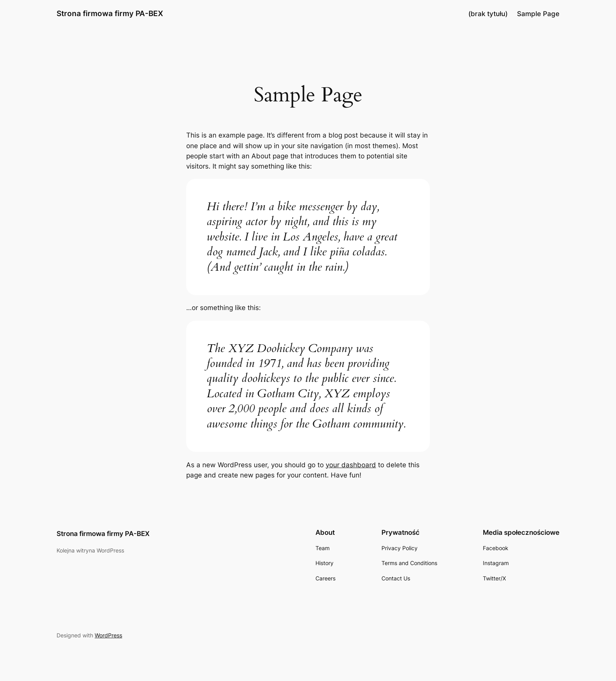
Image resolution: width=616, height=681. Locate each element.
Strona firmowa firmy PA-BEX (110, 13)
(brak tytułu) (488, 14)
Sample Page (538, 14)
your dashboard (351, 465)
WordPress (108, 635)
